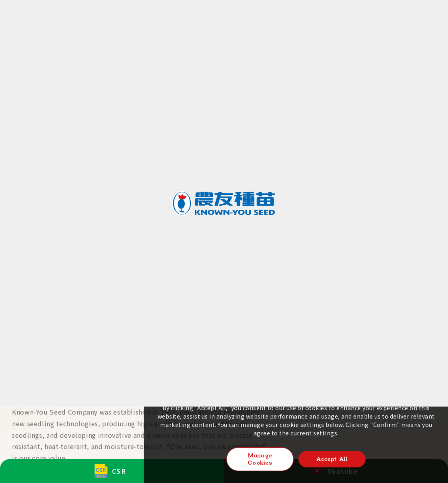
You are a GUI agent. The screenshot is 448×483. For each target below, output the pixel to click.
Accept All (332, 459)
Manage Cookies (260, 459)
